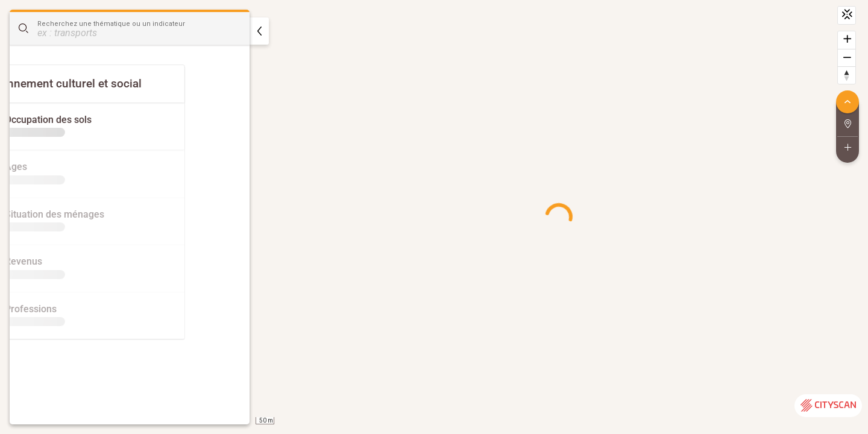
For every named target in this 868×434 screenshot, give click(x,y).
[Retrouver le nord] (847, 75)
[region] (434, 217)
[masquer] (259, 31)
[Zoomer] (847, 40)
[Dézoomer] (847, 58)
